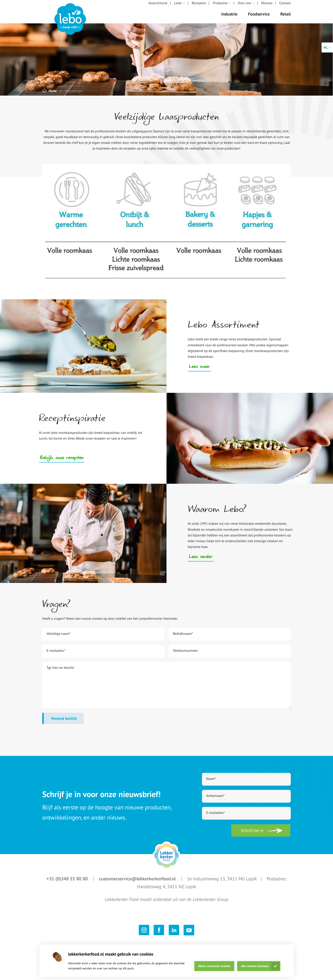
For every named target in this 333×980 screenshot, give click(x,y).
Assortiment (158, 7)
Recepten (199, 7)
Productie (222, 7)
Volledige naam (59, 638)
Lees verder (201, 561)
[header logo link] (70, 23)
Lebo (180, 7)
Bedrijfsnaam (183, 638)
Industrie (229, 18)
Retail (286, 18)
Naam (211, 783)
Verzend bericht (64, 723)
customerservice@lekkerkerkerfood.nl (138, 883)
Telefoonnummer (185, 655)
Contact (285, 7)
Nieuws (267, 7)
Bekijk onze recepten (62, 462)
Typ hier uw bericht (60, 672)
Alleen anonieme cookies (214, 966)
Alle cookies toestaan (255, 966)
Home (53, 95)
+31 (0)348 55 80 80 (68, 883)
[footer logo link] (166, 860)
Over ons (246, 7)
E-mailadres (56, 655)
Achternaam (215, 800)
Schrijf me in (252, 835)
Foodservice (259, 18)
